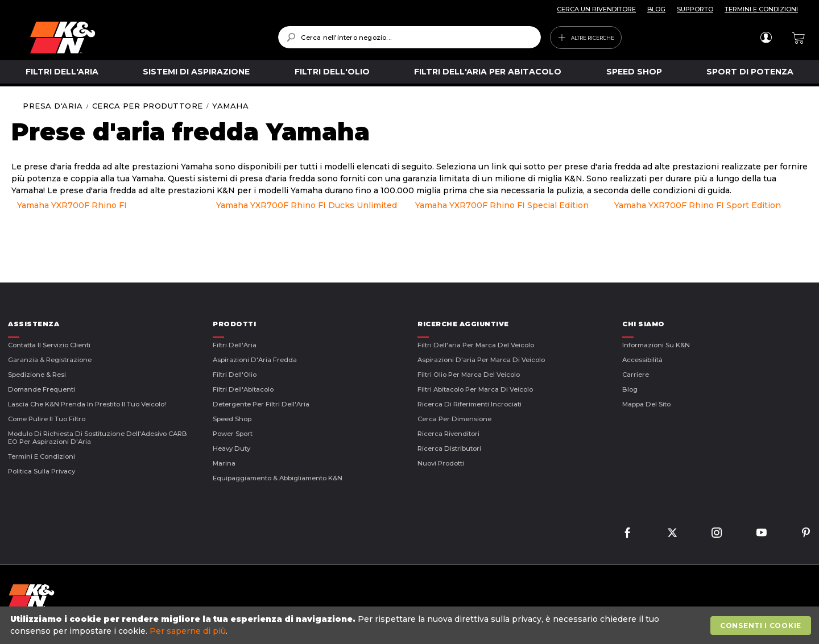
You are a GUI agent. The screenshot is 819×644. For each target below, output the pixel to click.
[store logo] (146, 38)
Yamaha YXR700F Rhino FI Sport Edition (698, 205)
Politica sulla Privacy (42, 471)
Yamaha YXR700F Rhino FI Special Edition (502, 205)
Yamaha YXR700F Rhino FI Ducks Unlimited (307, 205)
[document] (411, 625)
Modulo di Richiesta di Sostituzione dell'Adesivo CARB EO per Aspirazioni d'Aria (98, 438)
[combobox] (409, 37)
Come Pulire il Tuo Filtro (47, 419)
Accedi (766, 38)
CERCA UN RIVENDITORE (596, 9)
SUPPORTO (695, 9)
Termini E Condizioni (42, 456)
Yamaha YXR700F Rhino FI (72, 205)
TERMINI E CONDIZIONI (761, 9)
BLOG (656, 9)
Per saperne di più (188, 631)
